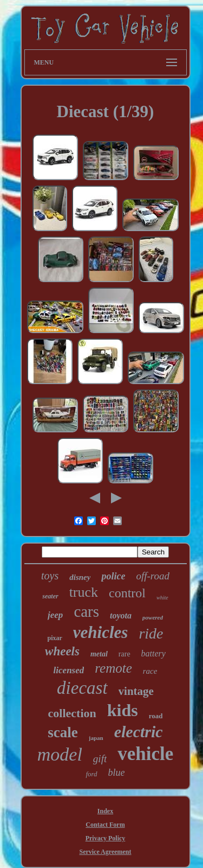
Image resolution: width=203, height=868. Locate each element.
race (150, 671)
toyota (121, 615)
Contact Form (105, 825)
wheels (62, 651)
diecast (82, 688)
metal (99, 654)
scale (63, 732)
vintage (136, 691)
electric (139, 732)
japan (96, 738)
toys (50, 576)
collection (72, 713)
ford (91, 774)
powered (153, 617)
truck (84, 592)
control (127, 593)
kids (123, 710)
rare (125, 654)
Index (105, 811)
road (156, 716)
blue (117, 773)
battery (153, 653)
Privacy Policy (106, 838)
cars (86, 611)
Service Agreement (105, 852)
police (113, 576)
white (162, 598)
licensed (69, 670)
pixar (54, 638)
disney (80, 577)
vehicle (145, 754)
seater (50, 596)
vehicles (101, 632)
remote (113, 668)
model (60, 754)
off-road (153, 576)
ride (151, 633)
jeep (55, 615)
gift (100, 759)
